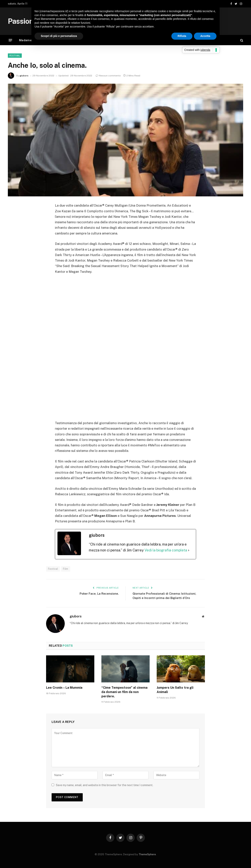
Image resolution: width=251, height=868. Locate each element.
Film (66, 569)
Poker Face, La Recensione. (99, 594)
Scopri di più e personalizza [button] (59, 36)
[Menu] (10, 40)
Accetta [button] (205, 36)
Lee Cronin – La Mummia (64, 688)
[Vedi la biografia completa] (189, 550)
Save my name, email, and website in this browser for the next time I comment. (105, 785)
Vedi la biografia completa (166, 550)
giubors (24, 76)
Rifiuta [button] (182, 36)
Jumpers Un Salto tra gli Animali (175, 690)
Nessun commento (108, 76)
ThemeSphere (147, 854)
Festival (15, 56)
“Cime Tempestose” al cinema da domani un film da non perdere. (124, 692)
